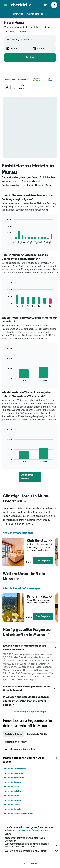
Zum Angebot (43, 561)
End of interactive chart (6, 242)
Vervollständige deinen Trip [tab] (20, 749)
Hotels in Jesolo (12, 782)
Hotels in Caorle (12, 809)
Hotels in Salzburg (13, 791)
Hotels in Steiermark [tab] (16, 742)
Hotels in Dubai (12, 805)
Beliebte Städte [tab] (13, 734)
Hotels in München (14, 778)
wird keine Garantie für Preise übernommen (30, 830)
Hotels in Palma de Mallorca (19, 814)
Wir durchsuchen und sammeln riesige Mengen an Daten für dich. (32, 845)
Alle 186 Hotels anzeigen (18, 533)
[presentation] (25, 501)
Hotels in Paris (11, 787)
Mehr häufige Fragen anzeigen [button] (30, 712)
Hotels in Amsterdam (15, 769)
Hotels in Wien (11, 796)
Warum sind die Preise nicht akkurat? (32, 851)
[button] (5, 5)
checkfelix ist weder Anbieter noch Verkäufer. (32, 839)
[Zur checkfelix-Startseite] (21, 5)
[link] (30, 477)
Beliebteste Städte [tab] (37, 734)
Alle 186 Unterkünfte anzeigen (21, 588)
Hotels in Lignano (13, 773)
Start (25, 864)
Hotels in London (13, 800)
